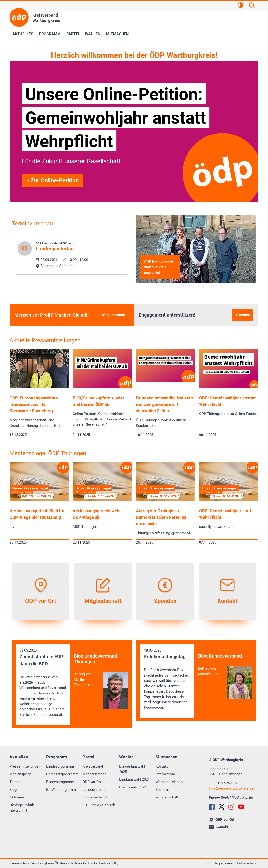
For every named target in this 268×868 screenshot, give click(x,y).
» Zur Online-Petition (52, 180)
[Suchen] (252, 6)
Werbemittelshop (169, 782)
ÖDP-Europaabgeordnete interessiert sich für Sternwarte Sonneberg (34, 404)
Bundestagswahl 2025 (132, 769)
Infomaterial (165, 774)
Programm (50, 34)
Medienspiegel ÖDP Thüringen (48, 453)
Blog (13, 790)
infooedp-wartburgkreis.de (231, 788)
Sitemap (205, 863)
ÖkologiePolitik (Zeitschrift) (22, 808)
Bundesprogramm (60, 782)
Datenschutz (247, 863)
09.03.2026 (43, 683)
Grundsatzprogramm (62, 774)
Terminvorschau (32, 224)
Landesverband (94, 790)
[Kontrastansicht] (240, 6)
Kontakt (162, 766)
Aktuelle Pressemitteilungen (45, 340)
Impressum (224, 863)
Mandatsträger (94, 774)
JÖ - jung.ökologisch (99, 805)
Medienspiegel (21, 774)
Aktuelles (23, 34)
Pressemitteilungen (25, 766)
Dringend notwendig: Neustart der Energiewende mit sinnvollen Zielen (165, 404)
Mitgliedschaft (114, 315)
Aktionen (17, 797)
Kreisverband (93, 766)
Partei (73, 34)
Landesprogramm (60, 766)
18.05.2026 (167, 679)
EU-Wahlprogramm (61, 790)
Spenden (243, 315)
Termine (16, 782)
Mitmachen (117, 34)
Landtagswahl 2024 (134, 779)
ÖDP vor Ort (92, 782)
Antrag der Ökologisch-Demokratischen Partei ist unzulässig (161, 517)
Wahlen (93, 34)
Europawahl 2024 (133, 787)
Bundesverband (95, 797)
